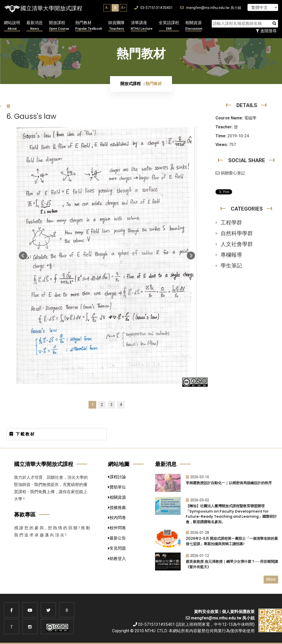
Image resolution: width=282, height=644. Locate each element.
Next (191, 256)
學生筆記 (231, 266)
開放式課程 (131, 84)
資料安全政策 (206, 612)
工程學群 (231, 223)
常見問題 (117, 548)
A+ (123, 8)
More (271, 579)
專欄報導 (231, 255)
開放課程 (59, 26)
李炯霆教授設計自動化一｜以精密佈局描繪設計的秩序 (229, 483)
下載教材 (22, 434)
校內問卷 (117, 518)
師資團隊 (116, 26)
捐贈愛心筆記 (230, 173)
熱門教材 (89, 26)
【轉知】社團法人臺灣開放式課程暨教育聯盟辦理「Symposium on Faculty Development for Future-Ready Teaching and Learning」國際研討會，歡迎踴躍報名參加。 (231, 514)
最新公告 (117, 538)
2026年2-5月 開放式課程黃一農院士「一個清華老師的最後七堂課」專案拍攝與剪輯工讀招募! (232, 541)
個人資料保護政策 (238, 612)
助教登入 (117, 559)
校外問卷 (117, 528)
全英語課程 (169, 26)
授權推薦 (117, 508)
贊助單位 (117, 487)
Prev (23, 256)
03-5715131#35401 (154, 8)
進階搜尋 (266, 31)
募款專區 (25, 515)
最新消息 (35, 26)
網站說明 (12, 26)
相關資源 (194, 26)
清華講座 (142, 26)
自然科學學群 (237, 233)
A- (107, 8)
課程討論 (117, 477)
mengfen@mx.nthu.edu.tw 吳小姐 (211, 8)
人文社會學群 (237, 244)
